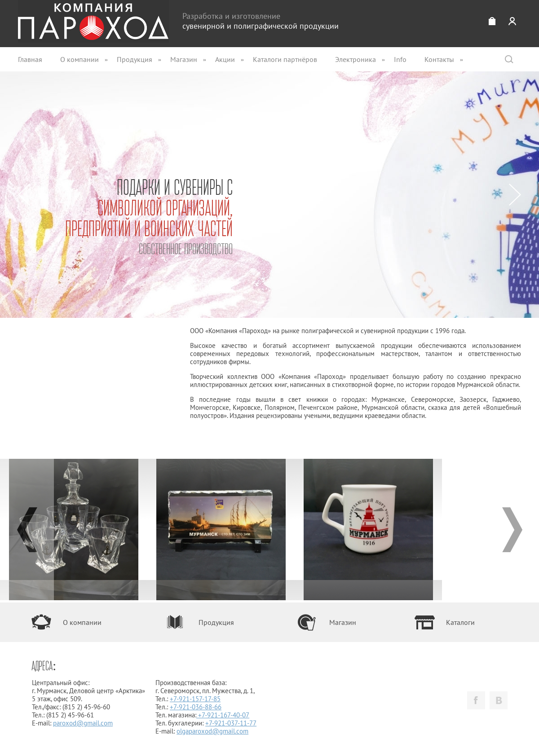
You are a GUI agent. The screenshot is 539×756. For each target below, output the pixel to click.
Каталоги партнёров (285, 59)
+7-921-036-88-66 (196, 707)
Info (400, 59)
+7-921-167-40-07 (224, 715)
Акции (225, 59)
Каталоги (460, 622)
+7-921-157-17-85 (195, 699)
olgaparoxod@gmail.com (212, 731)
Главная (30, 59)
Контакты (439, 59)
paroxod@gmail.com (83, 723)
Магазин (184, 59)
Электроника (356, 59)
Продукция (135, 59)
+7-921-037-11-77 (231, 723)
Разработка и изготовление (261, 21)
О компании (80, 59)
